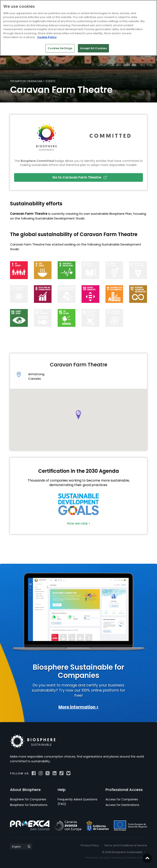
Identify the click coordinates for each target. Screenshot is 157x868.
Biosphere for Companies (28, 799)
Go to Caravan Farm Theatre (80, 177)
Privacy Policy (90, 845)
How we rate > (79, 523)
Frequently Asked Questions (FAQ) (77, 802)
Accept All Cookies (93, 48)
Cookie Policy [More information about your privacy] (47, 37)
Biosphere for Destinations (29, 805)
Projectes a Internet (137, 858)
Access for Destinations (122, 805)
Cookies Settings (60, 48)
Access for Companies (122, 799)
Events (51, 81)
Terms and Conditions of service (126, 845)
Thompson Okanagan (26, 81)
